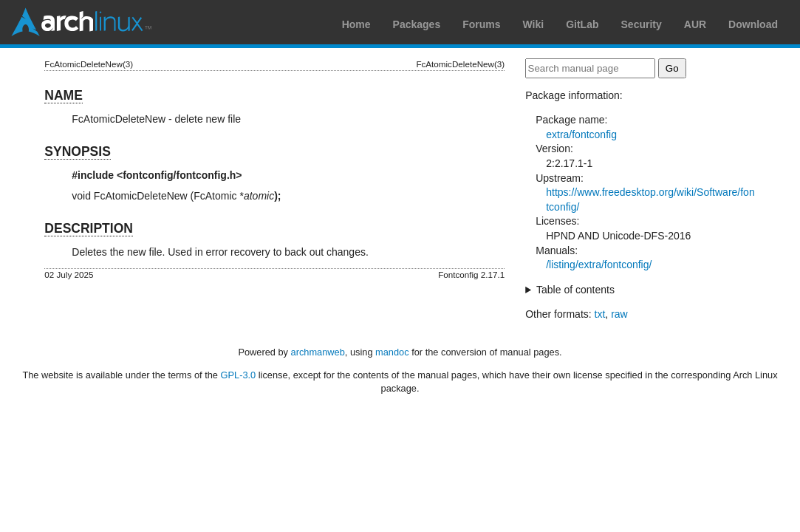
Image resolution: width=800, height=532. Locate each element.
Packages (417, 24)
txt (600, 314)
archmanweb (318, 352)
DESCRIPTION (89, 228)
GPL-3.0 (239, 375)
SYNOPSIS (77, 151)
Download (753, 24)
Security (642, 24)
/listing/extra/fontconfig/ (599, 265)
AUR (695, 24)
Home (356, 24)
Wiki (534, 24)
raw (619, 314)
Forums (481, 24)
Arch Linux (81, 22)
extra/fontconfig (581, 134)
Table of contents (575, 290)
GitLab (582, 24)
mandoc (392, 352)
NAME (64, 95)
